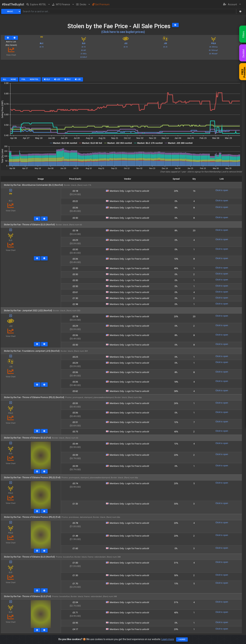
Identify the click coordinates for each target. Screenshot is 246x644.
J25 (78, 79)
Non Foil (34, 79)
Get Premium (101, 4)
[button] (38, 4)
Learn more (168, 639)
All (5, 79)
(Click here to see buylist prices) (123, 32)
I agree (182, 639)
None (13, 79)
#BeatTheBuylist (13, 4)
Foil (23, 79)
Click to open (222, 190)
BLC (68, 79)
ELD (47, 79)
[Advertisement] (121, 70)
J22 (57, 79)
